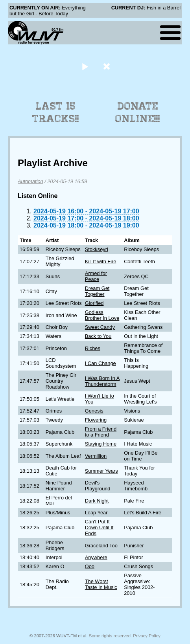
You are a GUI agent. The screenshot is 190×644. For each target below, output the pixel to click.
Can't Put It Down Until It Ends (99, 527)
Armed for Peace (96, 276)
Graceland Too (101, 546)
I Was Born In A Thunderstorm (102, 381)
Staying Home (101, 444)
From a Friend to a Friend (101, 432)
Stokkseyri (97, 249)
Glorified (94, 303)
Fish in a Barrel (164, 8)
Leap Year (96, 513)
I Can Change (101, 363)
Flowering (96, 420)
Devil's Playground (98, 486)
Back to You (98, 336)
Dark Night (97, 501)
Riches (93, 348)
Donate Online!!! (138, 112)
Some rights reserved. (110, 636)
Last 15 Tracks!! (56, 112)
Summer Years (101, 471)
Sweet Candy (100, 327)
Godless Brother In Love (102, 315)
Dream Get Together (97, 291)
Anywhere (96, 557)
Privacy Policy (147, 636)
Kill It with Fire (101, 261)
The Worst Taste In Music (101, 584)
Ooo (90, 566)
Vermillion (96, 456)
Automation (30, 181)
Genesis (94, 411)
